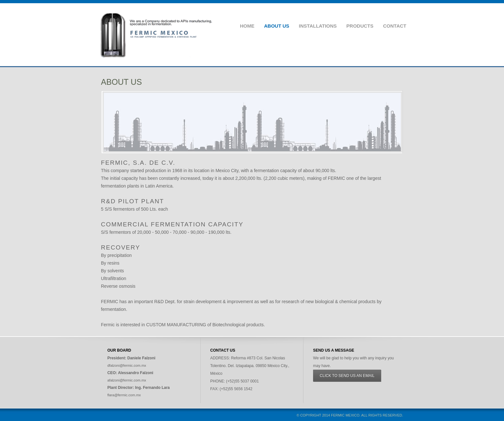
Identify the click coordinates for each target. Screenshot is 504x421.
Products (360, 26)
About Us (276, 26)
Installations (318, 26)
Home (247, 26)
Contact (395, 26)
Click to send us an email (347, 376)
